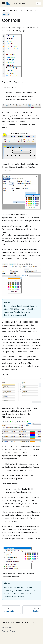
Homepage (8, 627)
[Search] (39, 3)
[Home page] (4, 11)
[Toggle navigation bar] (4, 3)
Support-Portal (10, 631)
